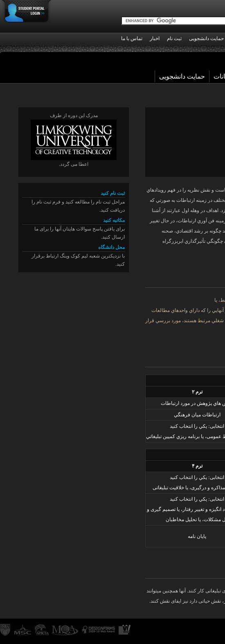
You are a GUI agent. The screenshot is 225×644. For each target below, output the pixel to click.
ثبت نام (174, 38)
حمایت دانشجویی (182, 76)
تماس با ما (132, 38)
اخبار (155, 38)
